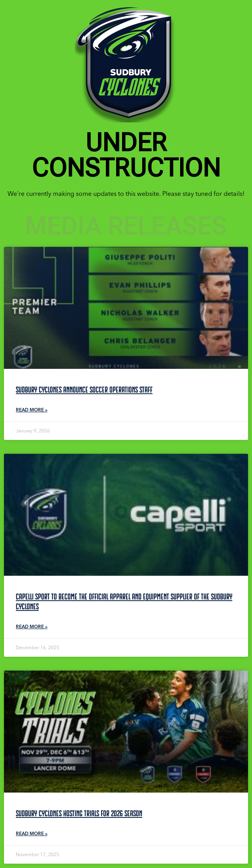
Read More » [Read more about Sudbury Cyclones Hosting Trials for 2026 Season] (32, 833)
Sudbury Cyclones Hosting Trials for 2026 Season (79, 813)
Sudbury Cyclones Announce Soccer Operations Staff (84, 390)
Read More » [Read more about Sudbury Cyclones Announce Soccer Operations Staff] (32, 410)
